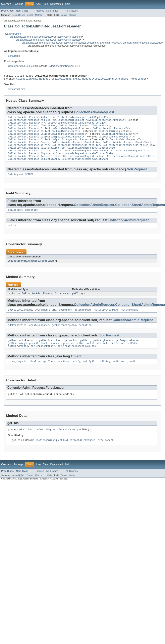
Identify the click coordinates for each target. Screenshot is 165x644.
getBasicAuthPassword (22, 351)
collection (15, 218)
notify (76, 373)
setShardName (130, 319)
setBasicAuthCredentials (92, 354)
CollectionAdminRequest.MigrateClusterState (83, 160)
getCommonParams (46, 319)
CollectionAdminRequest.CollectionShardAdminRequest (55, 80)
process (55, 354)
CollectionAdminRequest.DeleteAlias (76, 151)
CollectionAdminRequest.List (131, 157)
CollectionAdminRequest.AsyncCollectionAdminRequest (89, 122)
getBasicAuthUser (50, 351)
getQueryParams (103, 351)
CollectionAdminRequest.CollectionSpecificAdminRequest (46, 141)
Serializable (14, 56)
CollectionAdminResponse (68, 37)
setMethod (118, 354)
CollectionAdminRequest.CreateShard (127, 147)
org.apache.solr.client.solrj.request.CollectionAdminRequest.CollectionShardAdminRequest (71, 43)
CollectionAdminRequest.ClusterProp (32, 128)
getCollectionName (20, 319)
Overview (6, 4)
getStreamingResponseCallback (28, 354)
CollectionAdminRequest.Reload (84, 163)
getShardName (83, 319)
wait (116, 373)
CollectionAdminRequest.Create (28, 147)
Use (38, 4)
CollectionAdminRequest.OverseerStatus (34, 163)
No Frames (52, 11)
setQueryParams (18, 357)
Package (18, 4)
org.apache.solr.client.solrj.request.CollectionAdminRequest (48, 40)
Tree (46, 4)
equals (22, 373)
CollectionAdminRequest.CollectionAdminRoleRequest (43, 132)
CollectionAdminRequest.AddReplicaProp (84, 119)
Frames (40, 11)
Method (39, 15)
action (12, 234)
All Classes (72, 11)
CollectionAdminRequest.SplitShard (85, 167)
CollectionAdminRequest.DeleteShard (91, 154)
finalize (35, 373)
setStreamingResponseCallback (77, 357)
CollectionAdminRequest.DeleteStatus (33, 157)
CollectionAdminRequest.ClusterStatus (84, 128)
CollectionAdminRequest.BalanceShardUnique (77, 125)
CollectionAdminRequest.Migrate (29, 160)
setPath (132, 354)
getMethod (71, 351)
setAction (85, 335)
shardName (31, 218)
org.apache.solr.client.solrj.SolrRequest (31, 37)
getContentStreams (64, 335)
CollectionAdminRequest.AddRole (29, 122)
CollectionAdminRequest (21, 66)
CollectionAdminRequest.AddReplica (31, 119)
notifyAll (89, 373)
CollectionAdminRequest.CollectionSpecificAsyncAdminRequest (49, 144)
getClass (49, 373)
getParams (65, 319)
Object (76, 367)
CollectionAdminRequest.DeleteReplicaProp (36, 154)
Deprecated (57, 4)
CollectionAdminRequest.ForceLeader (141, 43)
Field (23, 15)
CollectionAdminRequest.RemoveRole (130, 163)
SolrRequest (137, 177)
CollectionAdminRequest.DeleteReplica (128, 151)
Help (68, 4)
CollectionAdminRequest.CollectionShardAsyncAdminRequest (47, 138)
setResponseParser (43, 357)
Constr (30, 15)
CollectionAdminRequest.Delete (28, 151)
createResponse (39, 335)
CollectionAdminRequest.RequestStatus (33, 167)
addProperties (17, 335)
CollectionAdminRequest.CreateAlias (76, 147)
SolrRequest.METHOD (21, 182)
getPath (85, 351)
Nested (15, 15)
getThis (77, 303)
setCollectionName (107, 319)
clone (12, 373)
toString (104, 373)
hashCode (63, 373)
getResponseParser (128, 351)
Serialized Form (16, 90)
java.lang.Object (13, 34)
